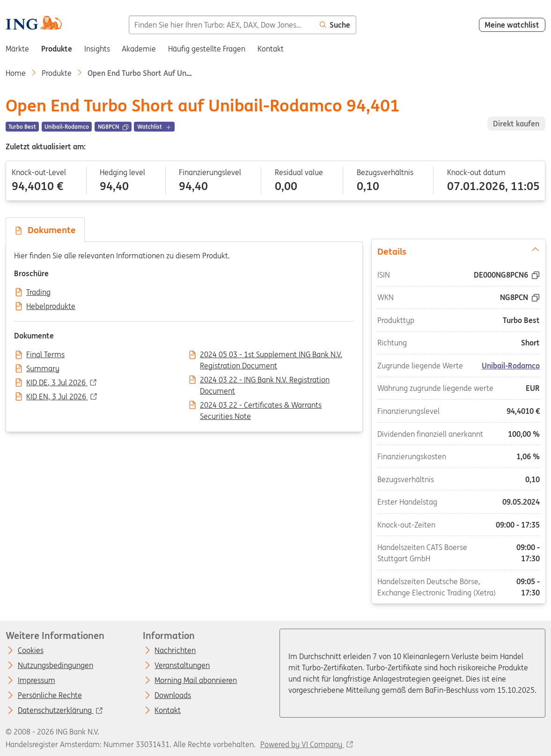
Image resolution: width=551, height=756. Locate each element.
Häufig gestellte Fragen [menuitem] (207, 49)
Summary (43, 369)
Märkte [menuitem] (17, 49)
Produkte (57, 73)
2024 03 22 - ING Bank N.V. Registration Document (265, 381)
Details (458, 251)
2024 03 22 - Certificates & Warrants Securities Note (261, 406)
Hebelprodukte (51, 307)
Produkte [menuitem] (57, 49)
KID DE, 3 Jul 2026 (57, 383)
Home (16, 73)
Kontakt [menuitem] (271, 49)
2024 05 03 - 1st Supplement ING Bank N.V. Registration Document (271, 355)
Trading (38, 293)
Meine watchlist (512, 25)
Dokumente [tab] (45, 230)
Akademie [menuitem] (139, 49)
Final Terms (45, 355)
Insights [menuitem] (97, 49)
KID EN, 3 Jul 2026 (57, 397)
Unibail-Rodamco (510, 366)
